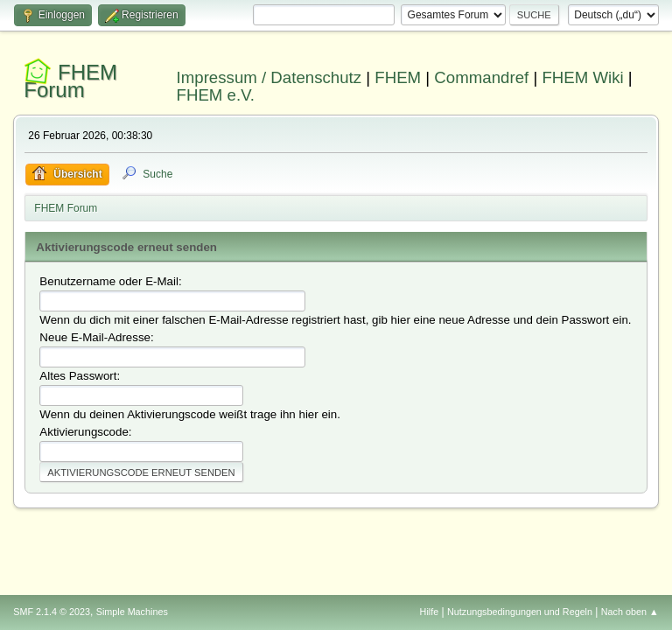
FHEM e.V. (216, 95)
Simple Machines (132, 612)
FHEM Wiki (582, 77)
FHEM (398, 77)
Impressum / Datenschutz (269, 77)
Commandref (481, 77)
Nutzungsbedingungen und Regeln (520, 612)
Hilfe (430, 612)
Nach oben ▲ (630, 612)
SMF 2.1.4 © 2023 (52, 612)
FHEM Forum (70, 81)
